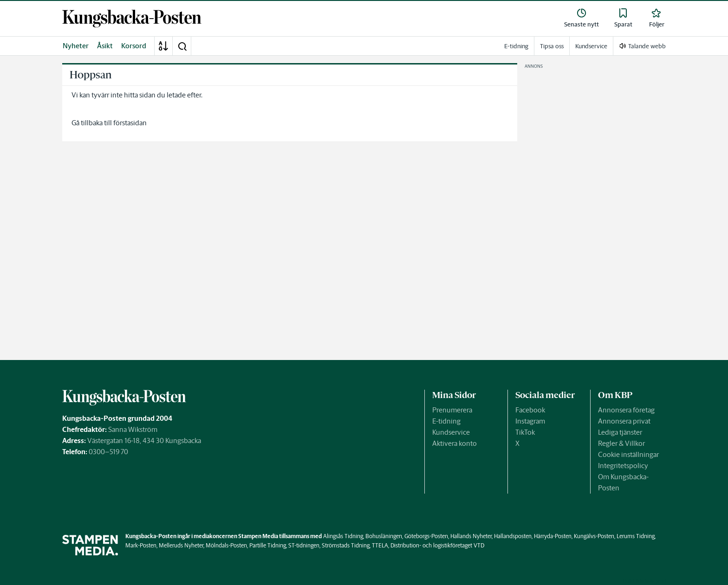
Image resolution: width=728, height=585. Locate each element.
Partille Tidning (268, 545)
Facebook (530, 410)
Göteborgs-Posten (426, 536)
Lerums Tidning (636, 536)
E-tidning (446, 421)
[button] (182, 46)
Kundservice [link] (591, 46)
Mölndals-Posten (226, 545)
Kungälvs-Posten (594, 536)
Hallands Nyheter (471, 536)
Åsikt (105, 46)
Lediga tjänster (620, 432)
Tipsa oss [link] (552, 46)
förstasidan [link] (130, 123)
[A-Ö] (163, 46)
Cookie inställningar (628, 454)
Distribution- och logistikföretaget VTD (437, 545)
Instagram (530, 421)
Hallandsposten (513, 536)
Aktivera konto (455, 443)
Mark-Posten (141, 545)
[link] (132, 19)
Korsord (134, 46)
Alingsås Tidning (343, 536)
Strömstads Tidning (346, 545)
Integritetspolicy (623, 466)
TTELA (380, 545)
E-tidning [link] (516, 46)
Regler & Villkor (621, 443)
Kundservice (451, 432)
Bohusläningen (384, 536)
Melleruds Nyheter (181, 545)
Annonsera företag (626, 410)
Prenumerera (452, 410)
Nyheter (76, 46)
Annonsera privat (624, 421)
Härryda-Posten (553, 536)
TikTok (525, 432)
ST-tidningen (304, 545)
